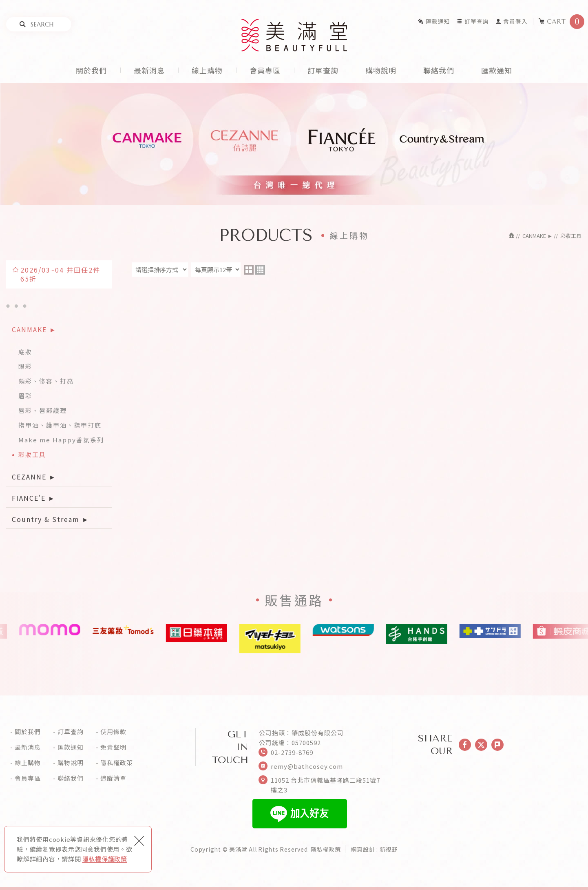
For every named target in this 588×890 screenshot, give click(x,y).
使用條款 (113, 732)
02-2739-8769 (292, 752)
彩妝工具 (32, 454)
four (260, 270)
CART (561, 22)
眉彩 (25, 396)
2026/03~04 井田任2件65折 (60, 274)
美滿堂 (294, 35)
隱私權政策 (117, 763)
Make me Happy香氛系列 (61, 440)
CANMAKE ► (34, 329)
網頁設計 (363, 849)
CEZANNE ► (34, 477)
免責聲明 (113, 747)
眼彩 (25, 366)
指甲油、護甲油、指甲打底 (60, 425)
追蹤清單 (113, 778)
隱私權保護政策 (105, 859)
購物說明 (381, 70)
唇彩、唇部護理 (43, 410)
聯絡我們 (439, 70)
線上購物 (207, 70)
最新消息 (149, 70)
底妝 (25, 352)
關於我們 (91, 70)
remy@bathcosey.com (307, 766)
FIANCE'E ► (34, 498)
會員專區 (265, 70)
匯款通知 (434, 21)
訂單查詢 (472, 21)
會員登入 (512, 21)
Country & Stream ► (51, 519)
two (249, 270)
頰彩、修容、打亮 (46, 381)
